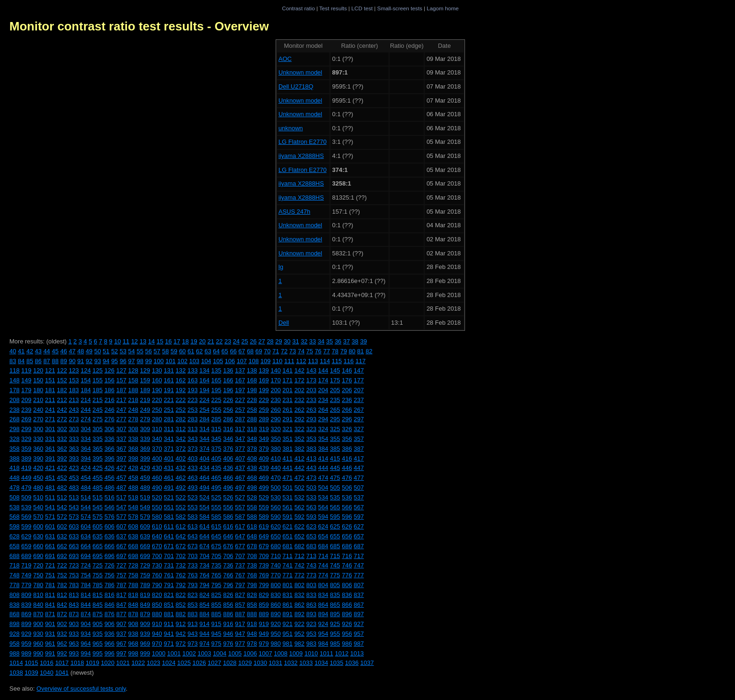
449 (26, 478)
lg (281, 267)
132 (181, 370)
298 (15, 429)
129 (145, 370)
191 (169, 390)
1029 (245, 663)
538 (15, 507)
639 (145, 536)
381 (288, 449)
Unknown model (300, 72)
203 (311, 390)
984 (323, 644)
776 (347, 575)
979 (264, 644)
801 (288, 585)
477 (359, 478)
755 (97, 575)
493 (193, 488)
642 (181, 536)
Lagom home (442, 8)
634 (86, 536)
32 (304, 341)
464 (204, 478)
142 (300, 370)
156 (110, 380)
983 (311, 644)
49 (89, 351)
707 (240, 556)
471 (288, 478)
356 (347, 439)
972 (181, 644)
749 (26, 575)
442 (300, 468)
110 (277, 361)
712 (300, 556)
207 (359, 390)
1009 (296, 653)
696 (110, 556)
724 (86, 565)
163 (193, 380)
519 (145, 497)
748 (15, 575)
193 (193, 390)
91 (81, 361)
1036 (352, 663)
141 (288, 370)
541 (50, 507)
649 (264, 536)
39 (363, 341)
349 (264, 439)
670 (157, 546)
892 (300, 614)
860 (276, 605)
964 (86, 644)
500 (276, 488)
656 (347, 536)
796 (228, 585)
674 (204, 546)
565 (335, 507)
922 (300, 624)
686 (347, 546)
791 (169, 585)
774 (323, 575)
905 (97, 624)
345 (217, 439)
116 (349, 361)
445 (335, 468)
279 (145, 419)
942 (181, 634)
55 (140, 351)
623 (311, 526)
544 (86, 507)
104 (206, 361)
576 (110, 517)
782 (62, 585)
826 (228, 595)
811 (50, 595)
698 (133, 556)
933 (74, 634)
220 (157, 400)
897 (359, 614)
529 (264, 497)
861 (288, 605)
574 (86, 517)
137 (240, 370)
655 (335, 536)
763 (193, 575)
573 (74, 517)
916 (228, 624)
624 (323, 526)
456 (110, 478)
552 (181, 507)
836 (347, 595)
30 (287, 341)
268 (15, 419)
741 (288, 565)
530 (276, 497)
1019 (93, 663)
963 (74, 644)
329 (26, 439)
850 (157, 605)
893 (311, 614)
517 (121, 497)
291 (288, 419)
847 (121, 605)
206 (347, 390)
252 (181, 410)
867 (359, 605)
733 (193, 565)
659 (26, 546)
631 (50, 536)
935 (97, 634)
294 (323, 419)
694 (86, 556)
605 (97, 526)
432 (181, 468)
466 (228, 478)
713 (311, 556)
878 (133, 614)
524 (204, 497)
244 (86, 410)
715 (335, 556)
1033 (306, 663)
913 (193, 624)
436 (228, 468)
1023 (154, 663)
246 (110, 410)
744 (323, 565)
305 (97, 429)
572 (62, 517)
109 (266, 361)
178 (15, 390)
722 (62, 565)
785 (97, 585)
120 (38, 370)
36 (338, 341)
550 (157, 507)
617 (240, 526)
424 (86, 468)
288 (252, 419)
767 (240, 575)
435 (217, 468)
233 (311, 400)
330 (38, 439)
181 (50, 390)
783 (74, 585)
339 (145, 439)
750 (38, 575)
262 (300, 410)
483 (74, 488)
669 (145, 546)
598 (15, 526)
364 (86, 449)
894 (323, 614)
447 (359, 468)
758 (133, 575)
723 (74, 565)
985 (335, 644)
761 (169, 575)
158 (133, 380)
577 (121, 517)
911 (169, 624)
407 (240, 458)
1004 (220, 653)
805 (335, 585)
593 (311, 517)
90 (72, 361)
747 (359, 565)
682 (300, 546)
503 (311, 488)
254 (204, 410)
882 (181, 614)
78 (335, 351)
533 (311, 497)
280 (157, 419)
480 (38, 488)
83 (13, 361)
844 (86, 605)
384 (323, 449)
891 (288, 614)
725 (97, 565)
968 (133, 644)
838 (15, 605)
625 (335, 526)
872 (62, 614)
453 (74, 478)
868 (15, 614)
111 (289, 361)
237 (359, 400)
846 (110, 605)
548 (133, 507)
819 (145, 595)
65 (225, 351)
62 (199, 351)
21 (210, 341)
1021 (123, 663)
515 (97, 497)
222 (181, 400)
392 (62, 458)
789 (145, 585)
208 (15, 400)
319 (264, 429)
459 (145, 478)
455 (97, 478)
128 (133, 370)
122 (62, 370)
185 (97, 390)
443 (311, 468)
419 (26, 468)
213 (74, 400)
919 (264, 624)
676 (228, 546)
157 (121, 380)
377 (240, 449)
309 (145, 429)
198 (252, 390)
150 (38, 380)
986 (347, 644)
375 (217, 449)
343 (193, 439)
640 (157, 536)
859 (264, 605)
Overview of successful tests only (81, 689)
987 (359, 644)
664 (86, 546)
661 (50, 546)
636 (110, 536)
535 (335, 497)
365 (97, 449)
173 (311, 380)
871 (50, 614)
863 (311, 605)
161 (169, 380)
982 (300, 644)
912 (181, 624)
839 (26, 605)
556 (228, 507)
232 (300, 400)
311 (169, 429)
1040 (47, 673)
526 (228, 497)
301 (50, 429)
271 (50, 419)
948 (252, 634)
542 (62, 507)
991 (50, 653)
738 (252, 565)
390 (38, 458)
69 (259, 351)
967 (121, 644)
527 (240, 497)
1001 (174, 653)
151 (50, 380)
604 (86, 526)
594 (323, 517)
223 (193, 400)
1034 (321, 663)
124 (86, 370)
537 (359, 497)
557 (240, 507)
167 (240, 380)
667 (121, 546)
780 (38, 585)
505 (335, 488)
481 (50, 488)
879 (145, 614)
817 (121, 595)
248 (133, 410)
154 (86, 380)
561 (288, 507)
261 (288, 410)
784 (86, 585)
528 (252, 497)
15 (160, 341)
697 (121, 556)
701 (169, 556)
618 (252, 526)
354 (323, 439)
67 (242, 351)
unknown (291, 128)
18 (185, 341)
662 (62, 546)
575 (97, 517)
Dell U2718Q (296, 86)
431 (169, 468)
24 (236, 341)
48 (81, 351)
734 (204, 565)
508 (15, 497)
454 (86, 478)
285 (217, 419)
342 (181, 439)
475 (335, 478)
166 (228, 380)
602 (62, 526)
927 (359, 624)
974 (204, 644)
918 (252, 624)
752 (62, 575)
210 (38, 400)
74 (301, 351)
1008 (281, 653)
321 (288, 429)
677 (240, 546)
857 (240, 605)
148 (15, 380)
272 (62, 419)
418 (15, 468)
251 (169, 410)
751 (50, 575)
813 (74, 595)
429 (145, 468)
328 (15, 439)
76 (318, 351)
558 (252, 507)
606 (110, 526)
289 (264, 419)
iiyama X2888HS (301, 156)
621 (288, 526)
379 (264, 449)
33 (313, 341)
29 (278, 341)
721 (50, 565)
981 (288, 644)
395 (97, 458)
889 (264, 614)
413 (311, 458)
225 (217, 400)
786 (110, 585)
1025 (184, 663)
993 (74, 653)
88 (55, 361)
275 (97, 419)
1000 (159, 653)
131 (169, 370)
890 (276, 614)
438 (252, 468)
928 (15, 634)
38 (355, 341)
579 (145, 517)
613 (193, 526)
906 (110, 624)
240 (38, 410)
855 (217, 605)
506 (347, 488)
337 (121, 439)
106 (230, 361)
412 (300, 458)
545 (97, 507)
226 (228, 400)
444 (323, 468)
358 (15, 449)
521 (169, 497)
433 (193, 468)
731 (169, 565)
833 (311, 595)
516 (110, 497)
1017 (62, 663)
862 (300, 605)
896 (347, 614)
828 (252, 595)
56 (149, 351)
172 (300, 380)
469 (264, 478)
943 (193, 634)
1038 (16, 673)
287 (240, 419)
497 (240, 488)
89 (64, 361)
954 (323, 634)
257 (240, 410)
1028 (230, 663)
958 (15, 644)
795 (217, 585)
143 (311, 370)
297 (359, 419)
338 (133, 439)
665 (97, 546)
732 (181, 565)
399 (145, 458)
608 (133, 526)
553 (193, 507)
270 (38, 419)
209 (26, 400)
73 (292, 351)
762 (181, 575)
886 (228, 614)
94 (106, 361)
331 (50, 439)
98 (140, 361)
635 (97, 536)
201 (288, 390)
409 (264, 458)
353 (311, 439)
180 (38, 390)
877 (121, 614)
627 (359, 526)
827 (240, 595)
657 (359, 536)
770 (276, 575)
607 (121, 526)
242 (62, 410)
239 (26, 410)
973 (193, 644)
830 (276, 595)
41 (21, 351)
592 (300, 517)
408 (252, 458)
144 (323, 370)
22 (219, 341)
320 (276, 429)
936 (110, 634)
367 (121, 449)
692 (62, 556)
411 (288, 458)
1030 (260, 663)
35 (330, 341)
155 (97, 380)
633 (74, 536)
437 (240, 468)
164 (204, 380)
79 (344, 351)
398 (133, 458)
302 (62, 429)
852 (181, 605)
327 (359, 429)
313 (193, 429)
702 (181, 556)
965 (97, 644)
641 (169, 536)
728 (133, 565)
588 (252, 517)
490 (157, 488)
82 (369, 351)
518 (133, 497)
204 (323, 390)
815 (97, 595)
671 (169, 546)
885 (217, 614)
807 (359, 585)
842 (62, 605)
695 (97, 556)
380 (276, 449)
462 (181, 478)
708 (252, 556)
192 (181, 390)
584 (204, 517)
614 (204, 526)
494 (204, 488)
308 (133, 429)
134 (204, 370)
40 (13, 351)
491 (169, 488)
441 (288, 468)
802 (300, 585)
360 (38, 449)
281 (169, 419)
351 (288, 439)
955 (335, 634)
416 (347, 458)
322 (300, 429)
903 (74, 624)
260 (276, 410)
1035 (336, 663)
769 (264, 575)
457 (121, 478)
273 (74, 419)
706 (228, 556)
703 (193, 556)
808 (15, 595)
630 (38, 536)
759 (145, 575)
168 (252, 380)
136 (228, 370)
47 (72, 351)
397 (121, 458)
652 (300, 536)
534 (323, 497)
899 (26, 624)
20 (202, 341)
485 (97, 488)
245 (97, 410)
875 (97, 614)
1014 (16, 663)
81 (360, 351)
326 (347, 429)
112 (301, 361)
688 (15, 556)
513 (74, 497)
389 (26, 458)
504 (323, 488)
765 (217, 575)
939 (145, 634)
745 (335, 565)
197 (240, 390)
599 (26, 526)
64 (216, 351)
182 (62, 390)
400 (157, 458)
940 (157, 634)
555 (217, 507)
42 (30, 351)
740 (276, 565)
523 (193, 497)
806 (347, 585)
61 (191, 351)
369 (145, 449)
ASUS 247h (294, 212)
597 (359, 517)
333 (74, 439)
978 (252, 644)
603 (74, 526)
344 (204, 439)
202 (300, 390)
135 (217, 370)
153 (74, 380)
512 (62, 497)
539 (26, 507)
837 (359, 595)
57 (157, 351)
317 (240, 429)
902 (62, 624)
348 (252, 439)
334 (86, 439)
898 (15, 624)
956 (347, 634)
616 (228, 526)
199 (264, 390)
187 (121, 390)
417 (359, 458)
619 (264, 526)
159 (145, 380)
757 (121, 575)
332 (62, 439)
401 (169, 458)
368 (133, 449)
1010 (311, 653)
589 (264, 517)
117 (360, 361)
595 (335, 517)
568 (15, 517)
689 (26, 556)
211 (50, 400)
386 (347, 449)
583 (193, 517)
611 (169, 526)
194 (204, 390)
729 (145, 565)
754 (86, 575)
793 (193, 585)
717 (359, 556)
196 (228, 390)
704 (204, 556)
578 (133, 517)
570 (38, 517)
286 (228, 419)
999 (145, 653)
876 (110, 614)
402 (181, 458)
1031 (275, 663)
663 (74, 546)
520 (157, 497)
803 (311, 585)
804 (323, 585)
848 (133, 605)
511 (50, 497)
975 (217, 644)
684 (323, 546)
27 (262, 341)
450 (38, 478)
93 (97, 361)
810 (38, 595)
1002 (189, 653)
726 (110, 565)
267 (359, 410)
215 (97, 400)
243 (74, 410)
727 (121, 565)
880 (157, 614)
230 (276, 400)
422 (62, 468)
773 (311, 575)
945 (217, 634)
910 (157, 624)
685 (335, 546)
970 (157, 644)
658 (15, 546)
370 (157, 449)
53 (123, 351)
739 (264, 565)
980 (276, 644)
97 (131, 361)
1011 (326, 653)
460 (157, 478)
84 (21, 361)
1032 (291, 663)
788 (133, 585)
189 (145, 390)
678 (252, 546)
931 (50, 634)
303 (74, 429)
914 (204, 624)
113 (313, 361)
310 (157, 429)
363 (74, 449)
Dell (284, 323)
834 (323, 595)
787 (121, 585)
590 (276, 517)
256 (228, 410)
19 (194, 341)
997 (121, 653)
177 (359, 380)
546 (110, 507)
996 (110, 653)
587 (240, 517)
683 (311, 546)
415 (335, 458)
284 (204, 419)
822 (181, 595)
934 (86, 634)
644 (204, 536)
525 (217, 497)
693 (74, 556)
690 (38, 556)
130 (157, 370)
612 (181, 526)
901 (50, 624)
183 (74, 390)
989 (26, 653)
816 (110, 595)
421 (50, 468)
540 (38, 507)
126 (110, 370)
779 (26, 585)
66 (233, 351)
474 (323, 478)
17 (177, 341)
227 (240, 400)
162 (181, 380)
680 (276, 546)
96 (123, 361)
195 (217, 390)
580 (157, 517)
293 (311, 419)
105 (218, 361)
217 (121, 400)
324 (323, 429)
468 (252, 478)
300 (38, 429)
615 (217, 526)
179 (26, 390)
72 (284, 351)
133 (193, 370)
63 (208, 351)
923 (311, 624)
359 (26, 449)
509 (26, 497)
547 (121, 507)
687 (359, 546)
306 (110, 429)
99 (149, 361)
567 (359, 507)
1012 (342, 653)
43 (38, 351)
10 (117, 341)
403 (193, 458)
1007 (266, 653)
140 (276, 370)
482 (62, 488)
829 (264, 595)
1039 (32, 673)
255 (217, 410)
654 (323, 536)
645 (217, 536)
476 (347, 478)
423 (74, 468)
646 (228, 536)
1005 (235, 653)
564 (323, 507)
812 (62, 595)
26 (253, 341)
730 (157, 565)
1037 (367, 663)
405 (217, 458)
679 (264, 546)
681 (288, 546)
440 (276, 468)
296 (347, 419)
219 (145, 400)
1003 (205, 653)
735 (217, 565)
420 (38, 468)
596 (347, 517)
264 (323, 410)
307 (121, 429)
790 (157, 585)
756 (110, 575)
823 (193, 595)
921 (288, 624)
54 (131, 351)
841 (50, 605)
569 (26, 517)
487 (121, 488)
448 (15, 478)
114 (325, 361)
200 (276, 390)
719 (26, 565)
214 (86, 400)
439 (264, 468)
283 (193, 419)
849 (145, 605)
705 (217, 556)
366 (110, 449)
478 (15, 488)
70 (267, 351)
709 (264, 556)
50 (97, 351)
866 (347, 605)
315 (217, 429)
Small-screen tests (400, 8)
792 (181, 585)
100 (159, 361)
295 (335, 419)
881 (169, 614)
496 (228, 488)
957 (359, 634)
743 (311, 565)
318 (252, 429)
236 (347, 400)
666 (110, 546)
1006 (250, 653)
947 (240, 634)
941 (169, 634)
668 (133, 546)
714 (323, 556)
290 (276, 419)
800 (276, 585)
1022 (138, 663)
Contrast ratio (298, 8)
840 (38, 605)
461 (169, 478)
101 (171, 361)
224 (204, 400)
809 (26, 595)
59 (174, 351)
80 (352, 351)
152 (62, 380)
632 (62, 536)
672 (181, 546)
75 (309, 351)
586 (228, 517)
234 (323, 400)
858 (252, 605)
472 (300, 478)
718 (15, 565)
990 (38, 653)
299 (26, 429)
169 (264, 380)
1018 (77, 663)
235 (335, 400)
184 (86, 390)
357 (359, 439)
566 (347, 507)
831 (288, 595)
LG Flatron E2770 (303, 142)
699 (145, 556)
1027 (214, 663)
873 (74, 614)
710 (276, 556)
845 (97, 605)
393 (74, 458)
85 (30, 361)
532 (300, 497)
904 (86, 624)
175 (335, 380)
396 (110, 458)
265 (335, 410)
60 (182, 351)
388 (15, 458)
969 (145, 644)
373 (193, 449)
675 (217, 546)
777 (359, 575)
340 (157, 439)
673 (193, 546)
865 (335, 605)
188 (133, 390)
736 (228, 565)
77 (326, 351)
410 (276, 458)
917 (240, 624)
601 (50, 526)
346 (228, 439)
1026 (199, 663)
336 (110, 439)
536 (347, 497)
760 (157, 575)
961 (50, 644)
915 (217, 624)
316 (228, 429)
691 (50, 556)
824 (204, 595)
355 (335, 439)
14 (151, 341)
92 (89, 361)
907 (121, 624)
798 (252, 585)
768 (252, 575)
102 (182, 361)
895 (335, 614)
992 (62, 653)
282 (181, 419)
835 (335, 595)
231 (288, 400)
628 (15, 536)
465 (217, 478)
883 (193, 614)
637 (121, 536)
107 (242, 361)
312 (181, 429)
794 (204, 585)
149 (26, 380)
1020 (108, 663)
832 (300, 595)
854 (204, 605)
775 (335, 575)
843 (74, 605)
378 (252, 449)
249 (145, 410)
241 (50, 410)
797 (240, 585)
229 (264, 400)
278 (133, 419)
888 (252, 614)
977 (240, 644)
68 (250, 351)
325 (335, 429)
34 (321, 341)
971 (169, 644)
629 (26, 536)
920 (276, 624)
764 (204, 575)
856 (228, 605)
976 (228, 644)
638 (133, 536)
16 (168, 341)
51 (106, 351)
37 (346, 341)
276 (110, 419)
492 (181, 488)
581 (169, 517)
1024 (169, 663)
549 (145, 507)
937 (121, 634)
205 (335, 390)
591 (288, 517)
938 (133, 634)
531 (288, 497)
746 (347, 565)
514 (86, 497)
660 (38, 546)
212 (62, 400)
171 (288, 380)
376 (228, 449)
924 (323, 624)
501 (288, 488)
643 (193, 536)
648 (252, 536)
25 (245, 341)
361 (50, 449)
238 (15, 410)
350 (276, 439)
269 (26, 419)
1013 (357, 653)
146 (347, 370)
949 (264, 634)
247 (121, 410)
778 (15, 585)
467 (240, 478)
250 (157, 410)
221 (169, 400)
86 (38, 361)
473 (311, 478)
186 (110, 390)
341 (169, 439)
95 (114, 361)
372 (181, 449)
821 (169, 595)
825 (217, 595)
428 (133, 468)
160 (157, 380)
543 (74, 507)
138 (252, 370)
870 (38, 614)
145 (335, 370)
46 (64, 351)
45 (55, 351)
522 (181, 497)
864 (323, 605)
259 (264, 410)
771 (288, 575)
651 (288, 536)
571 (50, 517)
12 (135, 341)
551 (169, 507)
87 (46, 361)
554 (204, 507)
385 (335, 449)
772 (300, 575)
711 (288, 556)
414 (323, 458)
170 (276, 380)
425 (97, 468)
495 (217, 488)
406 (228, 458)
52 (114, 351)
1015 (32, 663)
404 (204, 458)
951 (288, 634)
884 (204, 614)
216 (110, 400)
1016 (47, 663)
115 (337, 361)
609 (145, 526)
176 (347, 380)
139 (264, 370)
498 (252, 488)
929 (26, 634)
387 (359, 449)
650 (276, 536)
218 (133, 400)
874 (86, 614)
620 (276, 526)
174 (323, 380)
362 (62, 449)
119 (26, 370)
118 (15, 370)
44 (46, 351)
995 (97, 653)
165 (217, 380)
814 (86, 595)
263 (311, 410)
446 (347, 468)
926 (347, 624)
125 (97, 370)
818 (133, 595)
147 (359, 370)
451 (50, 478)
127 (121, 370)
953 (311, 634)
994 (86, 653)
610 (157, 526)
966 (110, 644)
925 (335, 624)
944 (204, 634)
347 (240, 439)
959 (26, 644)
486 (110, 488)
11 (126, 341)
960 (38, 644)
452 (62, 478)
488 (133, 488)
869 (26, 614)
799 (264, 585)
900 (38, 624)
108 (254, 361)
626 (347, 526)
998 (133, 653)
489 (145, 488)
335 (97, 439)
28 (270, 341)
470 (276, 478)
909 (145, 624)
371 (169, 449)
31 (295, 341)
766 (228, 575)
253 (193, 410)
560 (276, 507)
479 (26, 488)
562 (300, 507)
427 (121, 468)
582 (181, 517)
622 (300, 526)
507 (359, 488)
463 (193, 478)
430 (157, 468)
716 (347, 556)
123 (74, 370)
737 (240, 565)
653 (311, 536)
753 (74, 575)
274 (86, 419)
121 (50, 370)
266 (347, 410)
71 (276, 351)
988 (15, 653)
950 (276, 634)
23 (228, 341)
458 (133, 478)
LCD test (362, 8)
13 (143, 341)
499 (264, 488)
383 (311, 449)
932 (62, 634)
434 (204, 468)
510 (38, 497)
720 (38, 565)
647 (240, 536)
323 (311, 429)
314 (204, 429)
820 (157, 595)
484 (86, 488)
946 (228, 634)
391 (50, 458)
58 (165, 351)
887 (240, 614)
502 (300, 488)
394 (86, 458)
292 (300, 419)
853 (193, 605)
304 (86, 429)
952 (300, 634)
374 (204, 449)
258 (252, 410)
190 (157, 390)
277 (121, 419)
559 (264, 507)
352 (300, 439)
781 (50, 585)
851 (169, 605)
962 (62, 644)
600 (38, 526)
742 (300, 565)
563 (311, 507)
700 (157, 556)
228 (252, 400)
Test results (333, 8)
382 (300, 449)
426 (110, 468)
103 (195, 361)
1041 (62, 673)
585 (217, 517)
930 (38, 634)
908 (133, 624)
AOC (285, 59)
